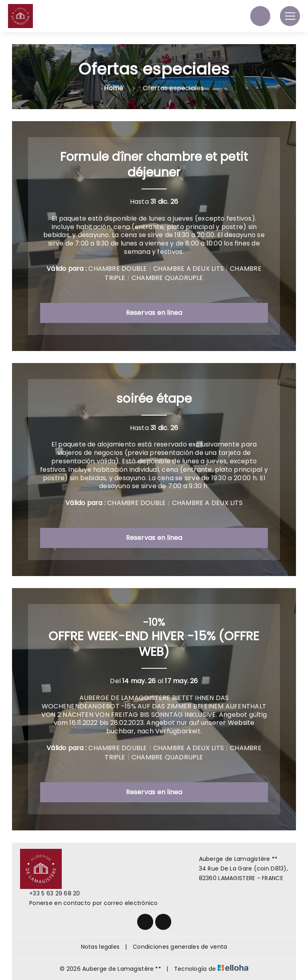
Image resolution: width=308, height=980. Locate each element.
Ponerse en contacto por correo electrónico (89, 903)
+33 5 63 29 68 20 (50, 893)
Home (113, 88)
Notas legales (100, 947)
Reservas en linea (154, 313)
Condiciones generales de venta (180, 947)
